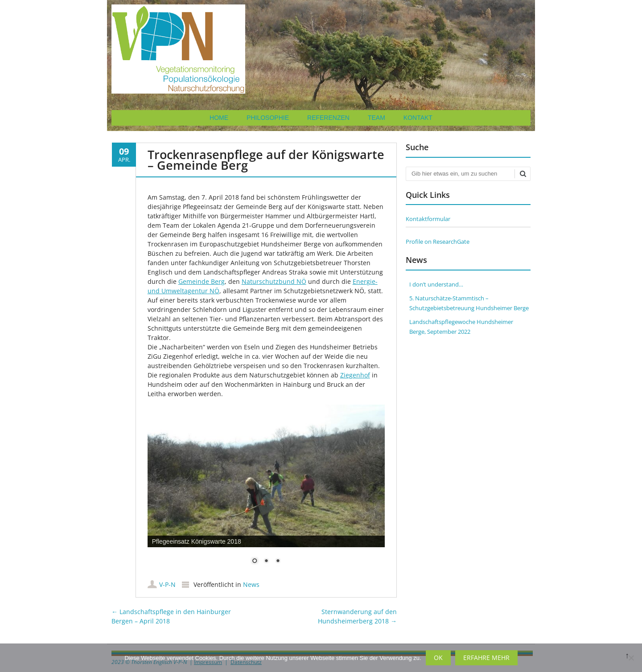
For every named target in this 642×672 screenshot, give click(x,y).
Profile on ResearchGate (438, 242)
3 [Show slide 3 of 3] (278, 561)
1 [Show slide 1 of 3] (255, 561)
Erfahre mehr (486, 658)
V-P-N (167, 584)
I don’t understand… (436, 284)
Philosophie (268, 118)
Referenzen (328, 118)
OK (438, 658)
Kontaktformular (428, 219)
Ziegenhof (355, 375)
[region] (266, 490)
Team (377, 118)
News (251, 584)
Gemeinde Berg (202, 281)
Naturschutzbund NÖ (274, 281)
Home (219, 118)
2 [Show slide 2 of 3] (266, 561)
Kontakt (418, 118)
